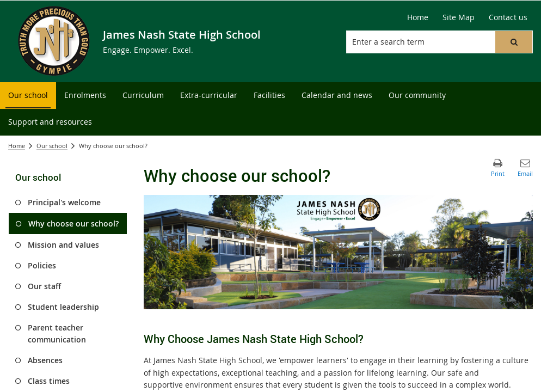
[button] (514, 42)
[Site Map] (459, 17)
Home (17, 146)
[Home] (418, 17)
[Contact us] (508, 17)
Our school (52, 146)
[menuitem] (28, 96)
